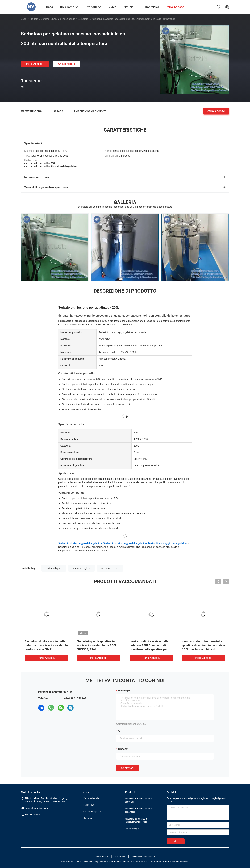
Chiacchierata (67, 64)
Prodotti (34, 19)
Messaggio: (124, 691)
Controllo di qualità (92, 812)
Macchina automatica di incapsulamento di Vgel (136, 820)
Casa (24, 19)
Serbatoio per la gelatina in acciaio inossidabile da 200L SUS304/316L (97, 645)
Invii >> (176, 841)
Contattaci (128, 768)
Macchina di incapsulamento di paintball (138, 810)
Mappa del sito (102, 857)
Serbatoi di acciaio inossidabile (58, 19)
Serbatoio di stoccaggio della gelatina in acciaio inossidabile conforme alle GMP (46, 645)
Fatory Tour (89, 805)
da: (120, 731)
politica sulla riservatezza (143, 857)
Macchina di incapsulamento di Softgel (138, 800)
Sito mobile (120, 857)
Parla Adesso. (35, 64)
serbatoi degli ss (81, 568)
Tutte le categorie (133, 829)
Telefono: (123, 749)
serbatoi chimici (110, 568)
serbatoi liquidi (54, 568)
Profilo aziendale (91, 798)
